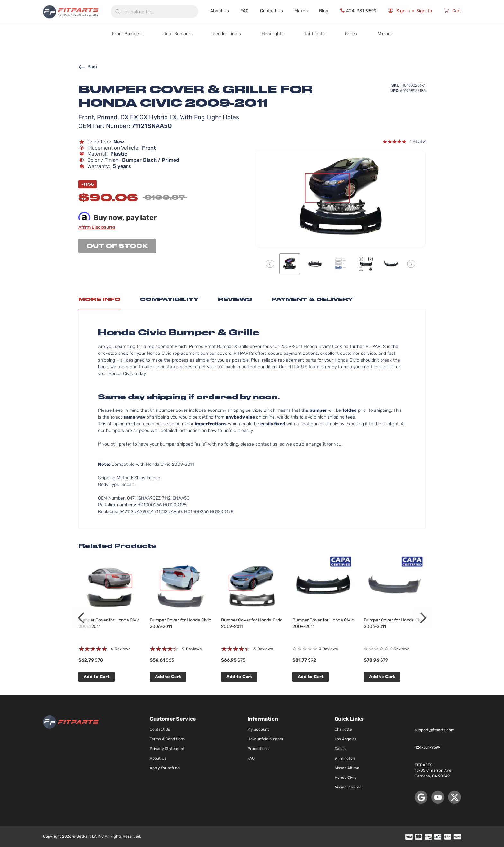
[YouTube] (438, 797)
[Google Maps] (421, 797)
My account (258, 729)
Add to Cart (97, 677)
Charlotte (343, 729)
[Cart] (452, 12)
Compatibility (169, 299)
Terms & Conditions (167, 739)
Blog (324, 11)
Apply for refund (165, 768)
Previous (82, 618)
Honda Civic (346, 778)
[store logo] (71, 12)
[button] (270, 264)
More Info (99, 299)
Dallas (340, 749)
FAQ (244, 11)
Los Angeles (346, 739)
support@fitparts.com (435, 730)
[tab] (99, 301)
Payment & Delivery (312, 299)
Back (88, 67)
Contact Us (271, 11)
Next (422, 618)
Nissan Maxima (348, 787)
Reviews (235, 299)
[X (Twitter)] (455, 797)
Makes (301, 11)
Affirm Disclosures (97, 227)
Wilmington (345, 758)
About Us (220, 11)
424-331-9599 (358, 11)
